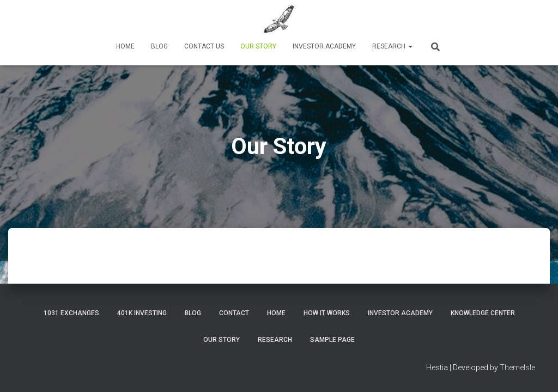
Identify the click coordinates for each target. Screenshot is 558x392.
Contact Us (204, 46)
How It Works (327, 313)
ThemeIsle (517, 367)
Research (392, 46)
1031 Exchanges (71, 313)
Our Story (258, 46)
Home (125, 46)
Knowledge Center (483, 313)
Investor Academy (324, 46)
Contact (234, 313)
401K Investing (142, 313)
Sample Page (332, 340)
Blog (159, 46)
